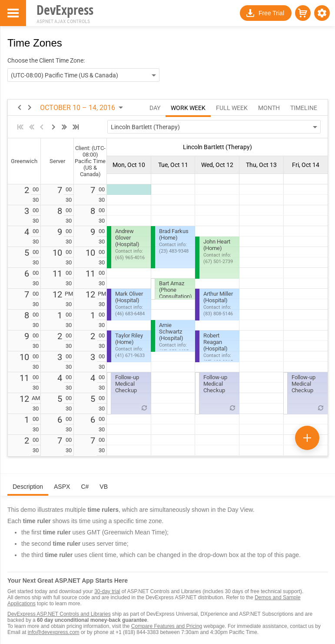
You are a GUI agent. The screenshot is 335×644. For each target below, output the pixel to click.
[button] (322, 13)
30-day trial (107, 591)
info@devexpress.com (54, 632)
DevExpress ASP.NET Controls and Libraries (59, 614)
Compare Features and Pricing (167, 626)
